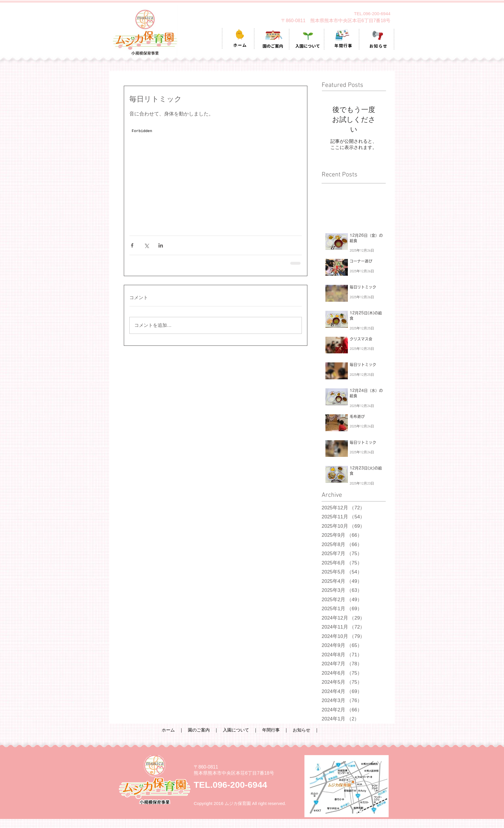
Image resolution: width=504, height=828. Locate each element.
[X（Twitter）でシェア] (146, 245)
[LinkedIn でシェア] (161, 245)
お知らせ (302, 730)
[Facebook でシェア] (132, 245)
